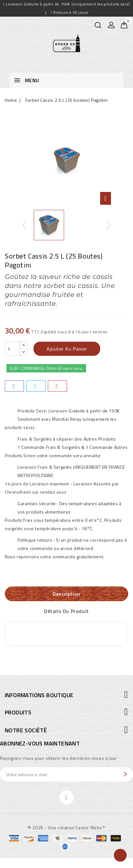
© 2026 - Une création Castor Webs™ (66, 828)
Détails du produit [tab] (66, 611)
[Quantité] (12, 349)
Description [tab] (66, 594)
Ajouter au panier (67, 349)
